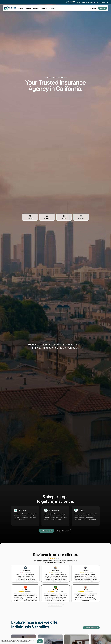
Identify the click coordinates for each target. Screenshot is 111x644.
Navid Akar (86, 570)
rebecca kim (56, 590)
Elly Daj (86, 590)
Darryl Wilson (25, 590)
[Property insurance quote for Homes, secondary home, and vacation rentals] (30, 217)
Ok (40, 641)
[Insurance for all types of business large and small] (81, 217)
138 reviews (63, 559)
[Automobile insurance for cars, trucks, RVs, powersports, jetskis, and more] (47, 217)
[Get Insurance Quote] (47, 531)
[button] (107, 2)
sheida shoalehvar (25, 570)
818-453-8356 (40, 348)
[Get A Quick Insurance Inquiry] (65, 531)
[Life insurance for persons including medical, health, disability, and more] (64, 217)
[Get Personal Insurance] (91, 628)
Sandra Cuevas (55, 570)
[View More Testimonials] (55, 605)
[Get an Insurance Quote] (103, 8)
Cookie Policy (26, 642)
